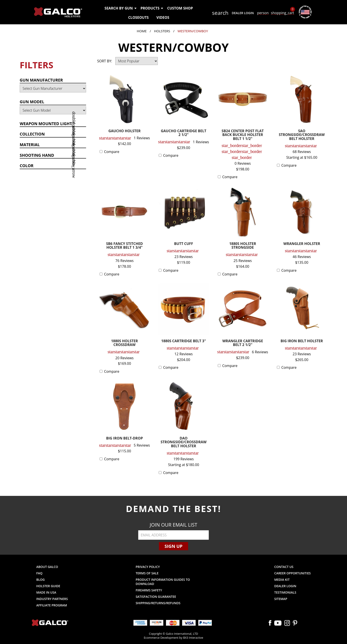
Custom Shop (180, 8)
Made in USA (46, 592)
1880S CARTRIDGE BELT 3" (184, 341)
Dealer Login (243, 13)
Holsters (162, 31)
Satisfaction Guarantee (156, 597)
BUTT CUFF (184, 244)
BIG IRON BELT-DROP (125, 439)
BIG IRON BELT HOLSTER (302, 341)
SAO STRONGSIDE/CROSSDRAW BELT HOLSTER (302, 135)
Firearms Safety (149, 590)
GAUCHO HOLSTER (125, 131)
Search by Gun (120, 8)
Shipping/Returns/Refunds (158, 603)
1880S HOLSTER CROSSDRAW (124, 343)
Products (152, 8)
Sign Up (173, 546)
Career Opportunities (292, 573)
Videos (163, 17)
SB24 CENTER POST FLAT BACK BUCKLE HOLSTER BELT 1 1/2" (243, 135)
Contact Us (284, 567)
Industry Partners (52, 599)
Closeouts (138, 17)
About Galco (47, 567)
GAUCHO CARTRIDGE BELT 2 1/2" (184, 133)
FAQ (39, 573)
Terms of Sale (147, 573)
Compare (112, 152)
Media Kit (282, 580)
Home (142, 31)
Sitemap (281, 599)
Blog (40, 580)
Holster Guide (48, 586)
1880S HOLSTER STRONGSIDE (243, 246)
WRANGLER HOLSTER (302, 244)
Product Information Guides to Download (163, 582)
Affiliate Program (52, 605)
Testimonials (285, 592)
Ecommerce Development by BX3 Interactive (173, 638)
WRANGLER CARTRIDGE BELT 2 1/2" (243, 343)
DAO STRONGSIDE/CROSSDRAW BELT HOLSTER (184, 442)
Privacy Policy (148, 567)
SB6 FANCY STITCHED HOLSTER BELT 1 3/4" (125, 246)
